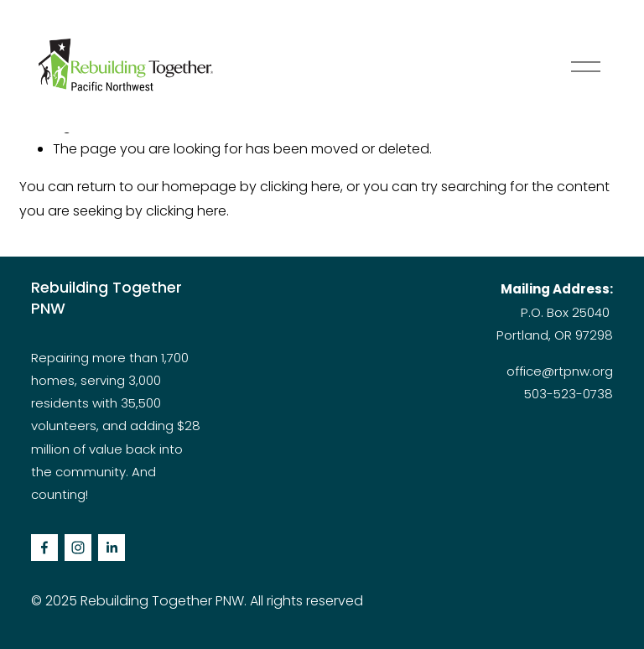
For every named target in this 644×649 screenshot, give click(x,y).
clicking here (300, 187)
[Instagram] (78, 548)
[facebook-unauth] (44, 548)
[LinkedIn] (112, 548)
